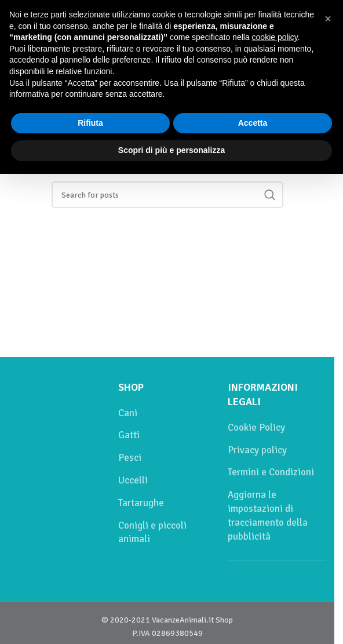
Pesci (130, 458)
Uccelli (133, 480)
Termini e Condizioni (271, 472)
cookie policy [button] (275, 37)
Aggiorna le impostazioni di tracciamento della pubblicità (268, 515)
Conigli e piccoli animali (152, 532)
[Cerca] (167, 195)
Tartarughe (141, 503)
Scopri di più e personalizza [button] (171, 150)
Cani (128, 413)
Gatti (129, 435)
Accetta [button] (253, 123)
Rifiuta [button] (90, 123)
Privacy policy (257, 450)
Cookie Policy (256, 427)
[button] (328, 19)
